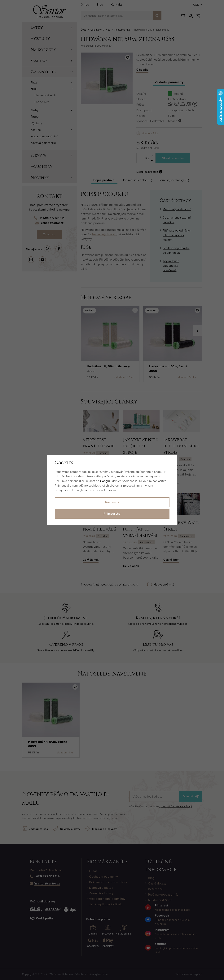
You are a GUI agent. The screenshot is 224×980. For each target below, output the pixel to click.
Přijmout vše (112, 514)
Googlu (105, 481)
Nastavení (112, 502)
